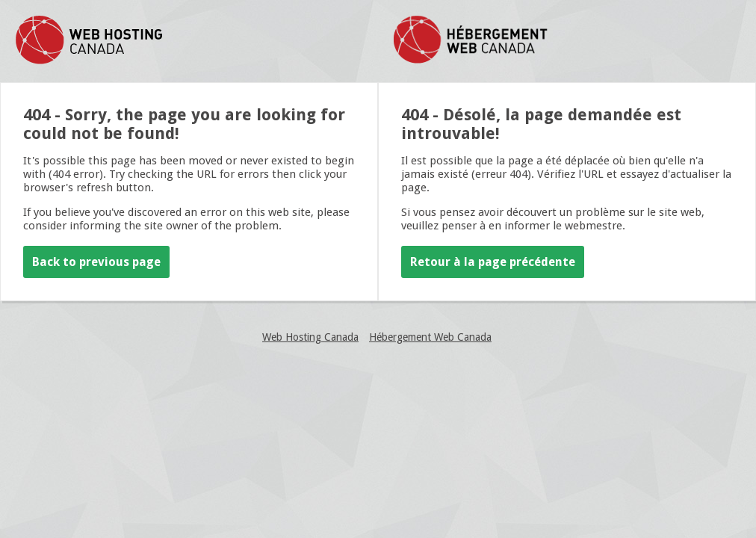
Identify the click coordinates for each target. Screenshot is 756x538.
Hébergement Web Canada (430, 337)
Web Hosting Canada (310, 337)
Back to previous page (96, 262)
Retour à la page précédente (493, 262)
